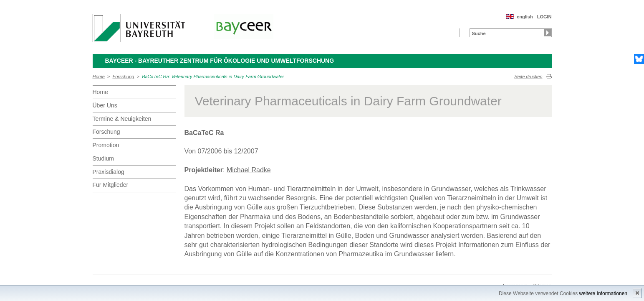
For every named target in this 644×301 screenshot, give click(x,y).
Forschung (124, 77)
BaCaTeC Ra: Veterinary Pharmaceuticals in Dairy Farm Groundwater (213, 77)
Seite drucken (528, 77)
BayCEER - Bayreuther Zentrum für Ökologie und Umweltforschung (220, 61)
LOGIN (544, 17)
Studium (103, 158)
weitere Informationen (603, 293)
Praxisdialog (109, 172)
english (525, 17)
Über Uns (105, 105)
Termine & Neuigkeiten (122, 119)
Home (99, 77)
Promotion (106, 145)
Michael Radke (249, 170)
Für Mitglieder (111, 185)
